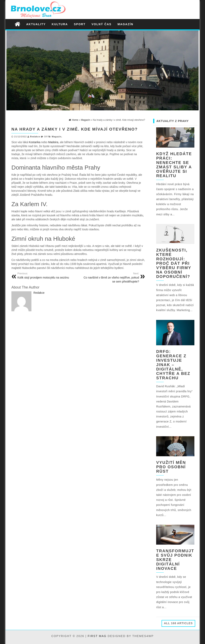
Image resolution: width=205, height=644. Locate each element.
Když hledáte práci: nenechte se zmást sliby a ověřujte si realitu (174, 165)
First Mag (97, 636)
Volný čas (101, 24)
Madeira (53, 142)
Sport (80, 24)
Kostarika (34, 142)
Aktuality (36, 24)
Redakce (35, 137)
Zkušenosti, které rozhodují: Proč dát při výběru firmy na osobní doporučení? (174, 263)
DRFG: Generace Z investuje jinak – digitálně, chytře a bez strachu (173, 365)
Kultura (60, 24)
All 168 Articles (178, 623)
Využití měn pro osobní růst (171, 467)
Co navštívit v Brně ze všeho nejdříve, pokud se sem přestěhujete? (110, 278)
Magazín (125, 24)
